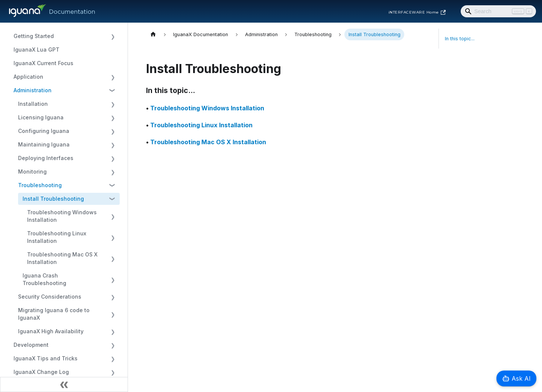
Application (28, 77)
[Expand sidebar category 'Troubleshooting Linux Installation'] (113, 237)
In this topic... (460, 39)
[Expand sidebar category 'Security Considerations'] (113, 297)
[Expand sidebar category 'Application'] (113, 77)
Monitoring (32, 172)
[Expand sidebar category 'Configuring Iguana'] (113, 131)
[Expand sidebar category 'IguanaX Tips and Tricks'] (113, 358)
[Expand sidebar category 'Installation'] (113, 104)
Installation (33, 104)
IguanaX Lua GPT (37, 50)
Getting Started (34, 36)
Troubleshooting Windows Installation (62, 216)
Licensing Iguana (41, 117)
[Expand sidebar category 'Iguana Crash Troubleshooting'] (113, 279)
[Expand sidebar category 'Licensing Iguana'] (113, 117)
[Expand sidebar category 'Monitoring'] (113, 172)
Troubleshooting (40, 185)
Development (31, 345)
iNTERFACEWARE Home (417, 12)
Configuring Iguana (44, 131)
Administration (33, 90)
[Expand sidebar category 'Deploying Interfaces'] (113, 158)
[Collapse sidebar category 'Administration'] (113, 90)
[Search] (498, 11)
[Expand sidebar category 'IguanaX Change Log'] (113, 372)
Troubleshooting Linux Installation (57, 237)
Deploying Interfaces (46, 158)
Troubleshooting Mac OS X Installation (62, 258)
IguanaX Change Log (41, 372)
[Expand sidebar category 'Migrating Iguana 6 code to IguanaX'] (113, 314)
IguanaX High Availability (51, 331)
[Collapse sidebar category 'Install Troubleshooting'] (113, 199)
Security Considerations (50, 297)
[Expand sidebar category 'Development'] (113, 345)
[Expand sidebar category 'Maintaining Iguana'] (113, 145)
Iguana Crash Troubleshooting (44, 279)
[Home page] (153, 34)
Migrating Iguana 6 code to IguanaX (54, 314)
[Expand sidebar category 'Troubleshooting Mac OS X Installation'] (113, 258)
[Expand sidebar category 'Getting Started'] (113, 36)
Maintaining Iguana (44, 144)
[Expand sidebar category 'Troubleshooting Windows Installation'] (113, 216)
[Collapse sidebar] (64, 384)
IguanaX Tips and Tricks (46, 358)
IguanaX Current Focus (43, 63)
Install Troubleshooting (53, 199)
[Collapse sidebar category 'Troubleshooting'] (113, 185)
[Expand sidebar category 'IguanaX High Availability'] (113, 331)
